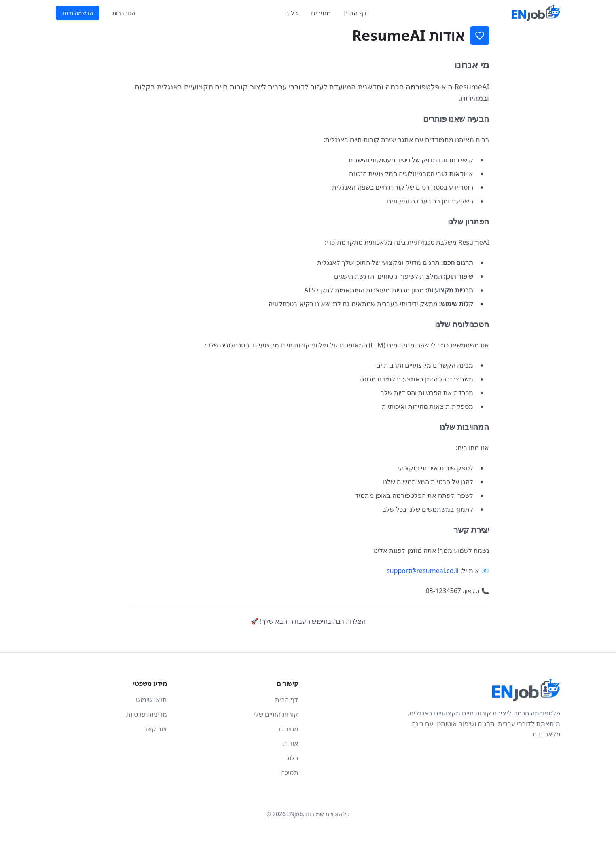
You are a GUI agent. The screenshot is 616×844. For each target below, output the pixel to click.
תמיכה (290, 772)
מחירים (321, 13)
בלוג (292, 13)
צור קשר (155, 729)
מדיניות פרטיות (147, 714)
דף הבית (355, 13)
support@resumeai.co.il (423, 571)
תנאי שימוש (151, 700)
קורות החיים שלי (276, 714)
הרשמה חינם (78, 13)
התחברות (124, 13)
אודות (291, 743)
